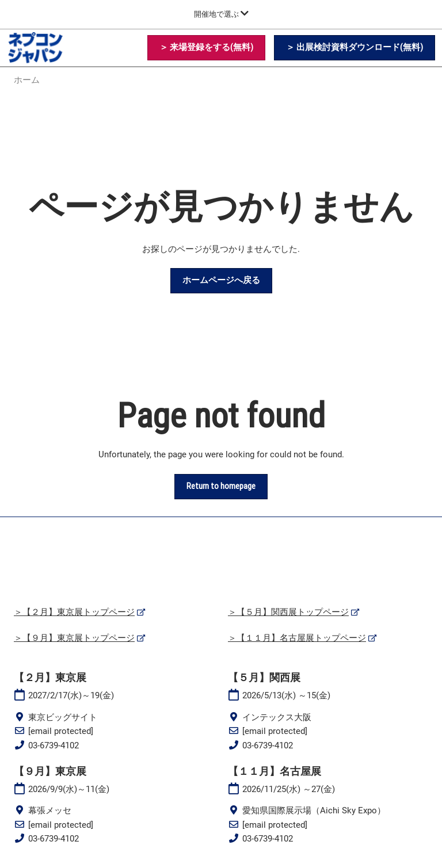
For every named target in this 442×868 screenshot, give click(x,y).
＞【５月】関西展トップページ (288, 612)
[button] (206, 48)
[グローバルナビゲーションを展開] (221, 14)
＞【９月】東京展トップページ (74, 638)
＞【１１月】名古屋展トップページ (297, 638)
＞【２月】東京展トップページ (74, 612)
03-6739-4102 (54, 745)
